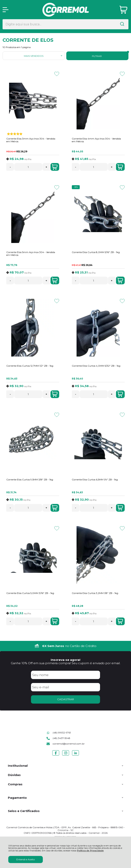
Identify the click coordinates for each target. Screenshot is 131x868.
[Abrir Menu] (6, 10)
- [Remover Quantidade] (10, 167)
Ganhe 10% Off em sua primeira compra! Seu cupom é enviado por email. (66, 663)
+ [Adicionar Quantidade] (46, 167)
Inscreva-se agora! (65, 660)
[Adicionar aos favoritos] (57, 74)
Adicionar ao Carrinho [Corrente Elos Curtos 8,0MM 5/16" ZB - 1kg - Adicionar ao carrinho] (120, 281)
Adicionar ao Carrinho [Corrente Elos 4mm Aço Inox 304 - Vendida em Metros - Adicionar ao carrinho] (120, 167)
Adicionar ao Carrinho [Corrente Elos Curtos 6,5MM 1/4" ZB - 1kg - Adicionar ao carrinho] (120, 508)
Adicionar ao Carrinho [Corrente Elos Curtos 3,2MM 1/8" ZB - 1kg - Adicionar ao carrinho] (120, 621)
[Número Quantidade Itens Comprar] (28, 167)
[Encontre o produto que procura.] (122, 24)
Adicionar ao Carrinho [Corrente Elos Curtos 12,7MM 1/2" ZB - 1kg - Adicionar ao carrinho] (55, 394)
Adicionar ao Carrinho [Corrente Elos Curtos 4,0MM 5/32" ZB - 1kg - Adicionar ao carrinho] (120, 394)
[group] (65, 646)
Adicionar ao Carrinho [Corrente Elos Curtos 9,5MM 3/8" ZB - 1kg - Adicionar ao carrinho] (55, 508)
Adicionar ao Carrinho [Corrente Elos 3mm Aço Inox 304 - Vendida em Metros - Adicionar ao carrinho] (55, 167)
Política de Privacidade (90, 851)
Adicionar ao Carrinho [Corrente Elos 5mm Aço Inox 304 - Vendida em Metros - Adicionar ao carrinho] (55, 281)
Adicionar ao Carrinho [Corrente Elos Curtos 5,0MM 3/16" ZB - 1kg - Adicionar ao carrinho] (55, 621)
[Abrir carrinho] (123, 10)
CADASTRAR (66, 699)
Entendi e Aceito (26, 859)
